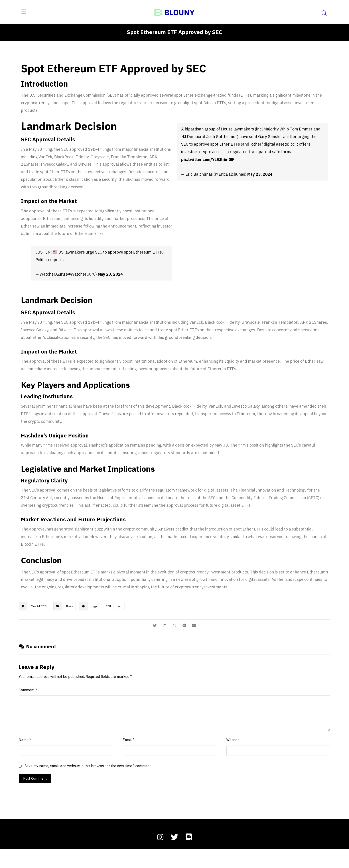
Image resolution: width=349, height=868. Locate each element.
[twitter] (174, 856)
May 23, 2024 (110, 281)
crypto (95, 622)
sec (120, 622)
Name (25, 758)
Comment (28, 708)
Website (233, 758)
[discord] (189, 856)
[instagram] (160, 856)
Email (128, 758)
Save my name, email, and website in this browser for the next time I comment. (88, 785)
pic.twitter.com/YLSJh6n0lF (208, 163)
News (69, 622)
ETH (108, 622)
